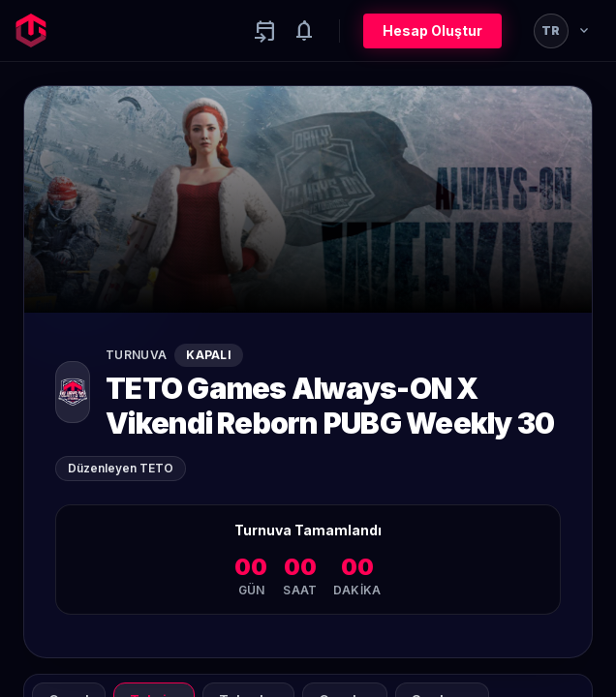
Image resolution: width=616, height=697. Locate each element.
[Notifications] (304, 31)
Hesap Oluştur (432, 30)
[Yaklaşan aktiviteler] (265, 31)
